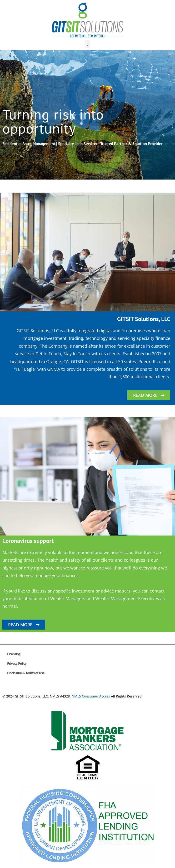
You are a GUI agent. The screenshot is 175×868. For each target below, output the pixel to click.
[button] (87, 44)
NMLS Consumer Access (91, 696)
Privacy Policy (17, 663)
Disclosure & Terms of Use (26, 673)
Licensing (14, 654)
